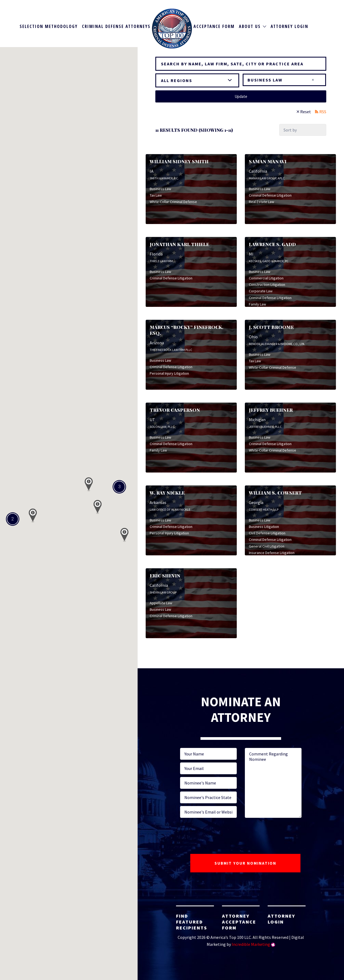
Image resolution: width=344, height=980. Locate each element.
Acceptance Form (214, 26)
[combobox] (284, 80)
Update (241, 96)
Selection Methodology (49, 26)
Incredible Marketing (251, 944)
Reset (306, 112)
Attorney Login (289, 26)
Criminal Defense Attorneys (116, 26)
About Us (250, 26)
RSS (323, 112)
